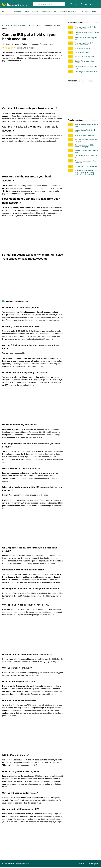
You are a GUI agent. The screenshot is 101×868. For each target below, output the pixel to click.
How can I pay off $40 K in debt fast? (86, 131)
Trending (74, 4)
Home (5, 25)
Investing (95, 11)
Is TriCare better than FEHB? (85, 135)
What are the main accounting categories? (85, 162)
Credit (26, 11)
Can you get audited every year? (86, 72)
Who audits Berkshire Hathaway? (86, 166)
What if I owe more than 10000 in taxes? (86, 126)
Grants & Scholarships (68, 11)
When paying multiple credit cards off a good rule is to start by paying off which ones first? (87, 172)
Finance (35, 11)
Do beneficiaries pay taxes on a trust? (86, 67)
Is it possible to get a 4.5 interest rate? (86, 156)
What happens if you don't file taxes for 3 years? (85, 28)
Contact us (95, 4)
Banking (17, 11)
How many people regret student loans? (86, 151)
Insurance (85, 11)
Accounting (7, 11)
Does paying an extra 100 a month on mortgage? (84, 146)
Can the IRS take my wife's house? (84, 62)
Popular (84, 4)
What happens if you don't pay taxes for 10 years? (85, 44)
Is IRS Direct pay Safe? (83, 53)
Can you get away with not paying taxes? (87, 33)
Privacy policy (93, 864)
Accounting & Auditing (19, 25)
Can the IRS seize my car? (84, 57)
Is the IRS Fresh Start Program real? (86, 39)
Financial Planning (49, 11)
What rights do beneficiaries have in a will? (86, 141)
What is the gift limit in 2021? (85, 48)
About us (81, 864)
